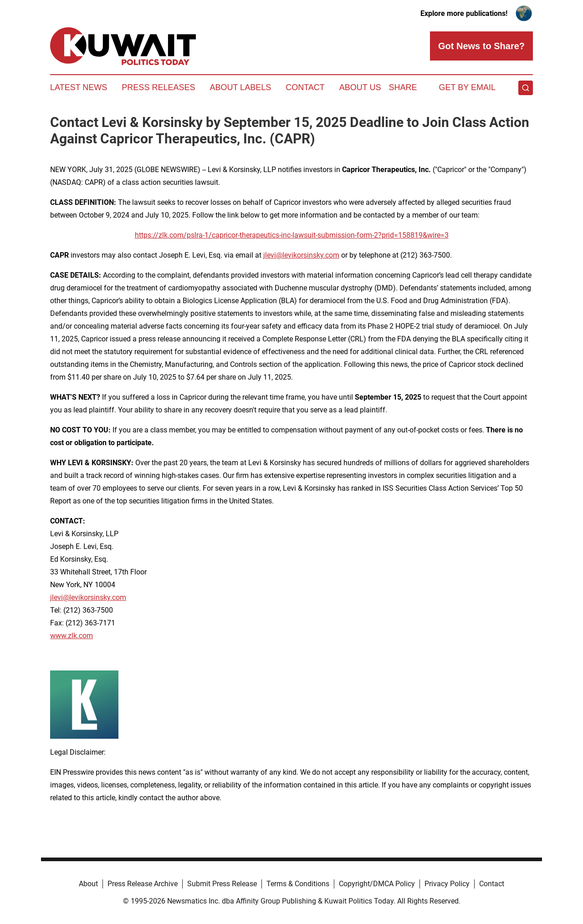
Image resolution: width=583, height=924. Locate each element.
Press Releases (158, 87)
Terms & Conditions (298, 884)
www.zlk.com (72, 636)
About (88, 884)
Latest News (79, 87)
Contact (305, 87)
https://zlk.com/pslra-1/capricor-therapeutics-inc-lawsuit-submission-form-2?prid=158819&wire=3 (292, 235)
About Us (360, 87)
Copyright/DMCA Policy (377, 884)
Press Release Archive (143, 884)
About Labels (240, 87)
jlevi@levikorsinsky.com (301, 255)
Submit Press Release (222, 884)
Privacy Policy (447, 884)
